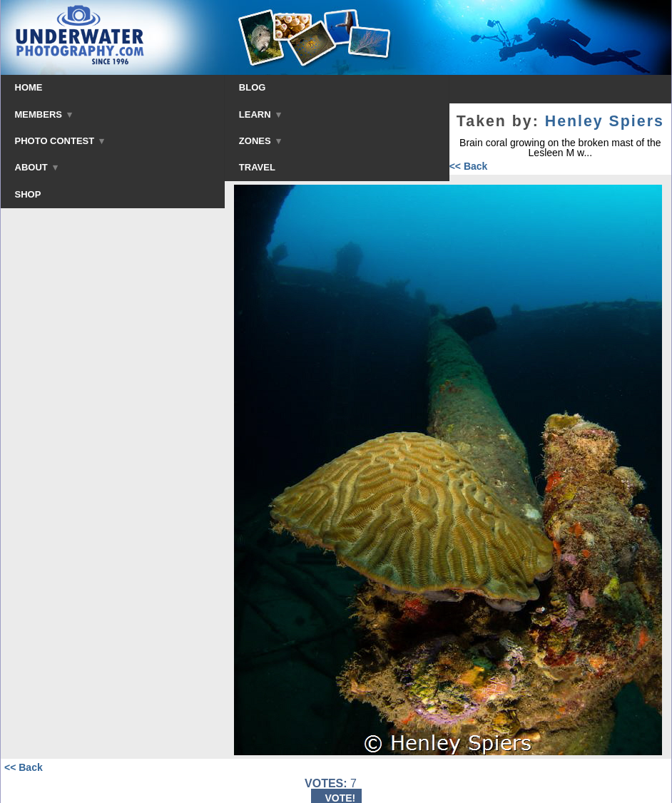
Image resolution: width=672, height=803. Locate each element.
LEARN (260, 114)
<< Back (469, 166)
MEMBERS (44, 114)
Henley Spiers (605, 121)
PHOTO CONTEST (60, 141)
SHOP (28, 194)
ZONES (260, 141)
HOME (29, 87)
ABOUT (36, 167)
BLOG (253, 87)
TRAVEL (257, 167)
